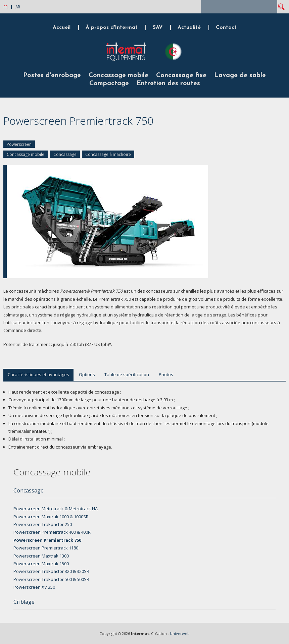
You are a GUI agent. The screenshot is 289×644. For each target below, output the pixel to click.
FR (6, 7)
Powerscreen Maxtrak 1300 (41, 556)
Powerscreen (19, 144)
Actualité (189, 27)
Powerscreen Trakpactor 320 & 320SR (51, 571)
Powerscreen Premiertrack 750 (47, 540)
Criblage (24, 602)
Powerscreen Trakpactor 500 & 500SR (51, 579)
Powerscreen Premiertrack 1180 (46, 548)
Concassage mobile (118, 75)
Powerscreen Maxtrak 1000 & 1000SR (51, 517)
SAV (158, 27)
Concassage (65, 154)
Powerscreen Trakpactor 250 (43, 524)
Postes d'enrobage (52, 75)
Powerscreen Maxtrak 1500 (41, 564)
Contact (226, 27)
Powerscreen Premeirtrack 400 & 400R (52, 532)
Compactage (109, 83)
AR (18, 7)
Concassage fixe (181, 75)
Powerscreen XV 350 (34, 587)
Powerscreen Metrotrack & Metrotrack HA (56, 509)
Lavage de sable (240, 75)
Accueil (62, 27)
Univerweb (180, 633)
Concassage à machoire (108, 154)
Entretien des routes (168, 83)
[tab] (145, 492)
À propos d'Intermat (112, 27)
